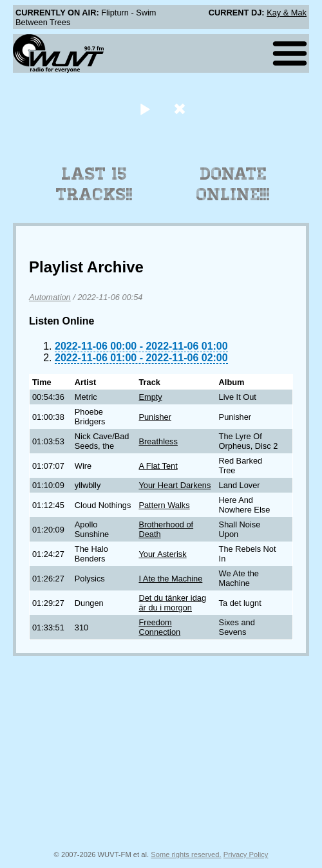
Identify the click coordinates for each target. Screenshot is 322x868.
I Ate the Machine (170, 579)
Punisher (155, 417)
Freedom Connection (159, 627)
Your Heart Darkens (175, 485)
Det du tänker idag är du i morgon (172, 603)
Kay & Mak (287, 13)
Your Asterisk (162, 554)
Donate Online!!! (233, 184)
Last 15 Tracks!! (94, 184)
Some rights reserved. (186, 854)
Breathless (158, 441)
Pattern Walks (164, 505)
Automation (50, 297)
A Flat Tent (158, 466)
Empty (150, 397)
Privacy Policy (246, 854)
